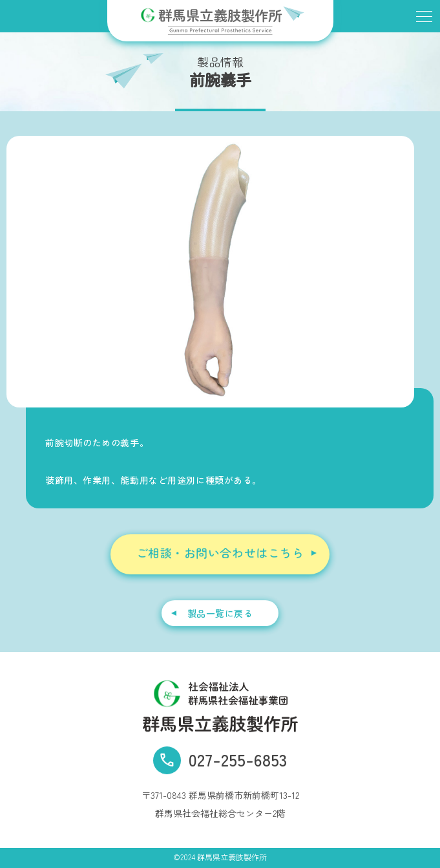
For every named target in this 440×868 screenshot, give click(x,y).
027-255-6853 (238, 759)
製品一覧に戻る (220, 613)
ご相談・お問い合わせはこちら (220, 553)
